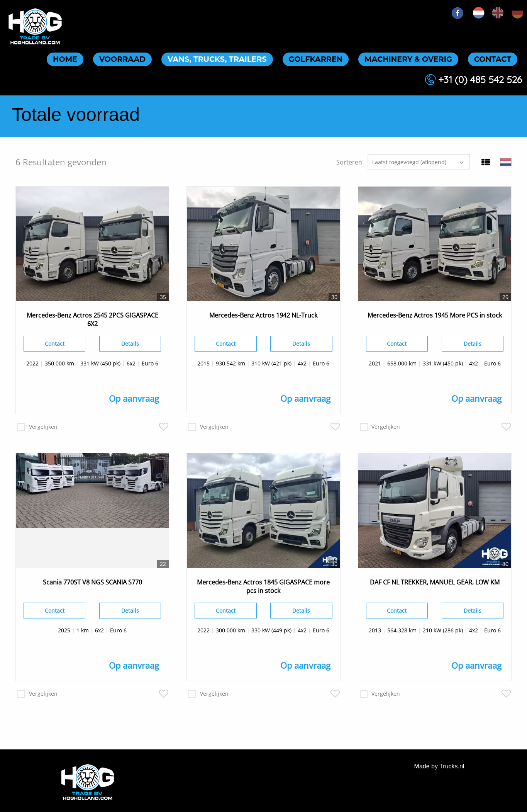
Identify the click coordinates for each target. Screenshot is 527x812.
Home (65, 59)
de (517, 13)
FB (458, 13)
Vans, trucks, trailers (217, 59)
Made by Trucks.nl (439, 766)
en (498, 13)
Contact (493, 59)
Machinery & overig (408, 59)
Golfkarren (316, 59)
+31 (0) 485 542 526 (480, 79)
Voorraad (122, 59)
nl (479, 13)
